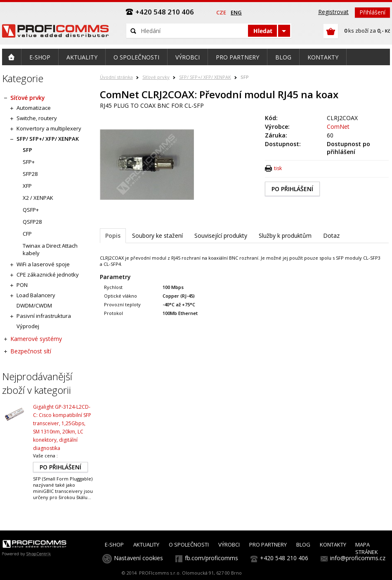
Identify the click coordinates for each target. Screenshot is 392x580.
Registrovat (333, 12)
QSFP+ (31, 210)
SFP (245, 77)
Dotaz (331, 236)
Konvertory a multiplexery (49, 128)
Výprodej (28, 326)
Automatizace (34, 108)
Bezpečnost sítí (31, 351)
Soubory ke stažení (157, 236)
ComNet (338, 127)
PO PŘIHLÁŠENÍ (292, 189)
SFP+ (29, 162)
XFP (27, 186)
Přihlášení (372, 12)
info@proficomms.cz (358, 558)
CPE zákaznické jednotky (48, 275)
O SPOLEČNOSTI (189, 544)
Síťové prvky (156, 77)
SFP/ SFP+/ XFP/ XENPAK (205, 77)
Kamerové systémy (36, 339)
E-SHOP (114, 544)
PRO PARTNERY (268, 544)
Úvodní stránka (116, 77)
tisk (278, 168)
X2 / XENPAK (38, 198)
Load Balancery (36, 295)
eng (236, 12)
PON (22, 285)
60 (330, 135)
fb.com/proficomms (211, 558)
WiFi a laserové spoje (43, 264)
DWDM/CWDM (34, 305)
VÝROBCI (229, 544)
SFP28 (30, 174)
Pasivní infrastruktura (44, 316)
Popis (113, 236)
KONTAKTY (333, 544)
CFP (27, 234)
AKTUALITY (146, 544)
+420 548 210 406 (284, 558)
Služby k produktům (285, 236)
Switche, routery (37, 118)
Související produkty (221, 236)
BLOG (303, 544)
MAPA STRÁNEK (367, 548)
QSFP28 (32, 222)
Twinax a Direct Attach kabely (50, 249)
